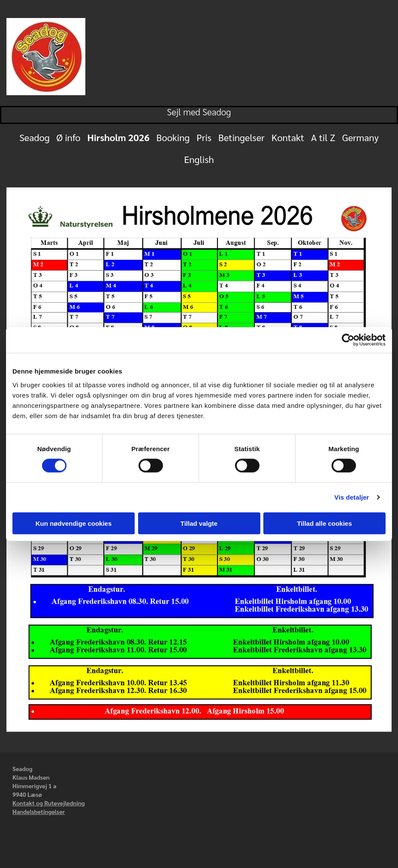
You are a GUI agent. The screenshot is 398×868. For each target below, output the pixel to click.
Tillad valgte (199, 523)
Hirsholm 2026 (119, 137)
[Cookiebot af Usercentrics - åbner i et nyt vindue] (348, 340)
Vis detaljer (352, 497)
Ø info (69, 137)
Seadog (34, 137)
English (199, 159)
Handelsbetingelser (39, 811)
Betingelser (241, 137)
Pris (204, 137)
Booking (173, 137)
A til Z (323, 137)
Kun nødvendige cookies (74, 523)
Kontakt (288, 137)
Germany (360, 137)
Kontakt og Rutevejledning (49, 803)
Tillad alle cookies (324, 523)
